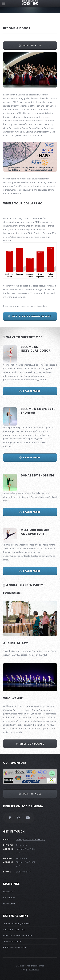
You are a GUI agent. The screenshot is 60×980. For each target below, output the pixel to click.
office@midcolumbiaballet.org (30, 839)
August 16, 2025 (16, 643)
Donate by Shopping (38, 475)
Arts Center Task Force (14, 930)
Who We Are (13, 698)
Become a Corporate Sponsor (38, 411)
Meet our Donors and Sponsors (35, 532)
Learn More (32, 391)
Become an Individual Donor (36, 349)
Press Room (9, 898)
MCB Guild (8, 892)
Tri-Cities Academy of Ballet (16, 924)
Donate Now (32, 45)
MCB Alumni (9, 904)
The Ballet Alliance (12, 941)
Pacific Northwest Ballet (15, 947)
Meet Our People (32, 744)
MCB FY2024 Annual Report (32, 316)
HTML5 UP (34, 969)
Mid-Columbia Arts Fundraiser (18, 935)
